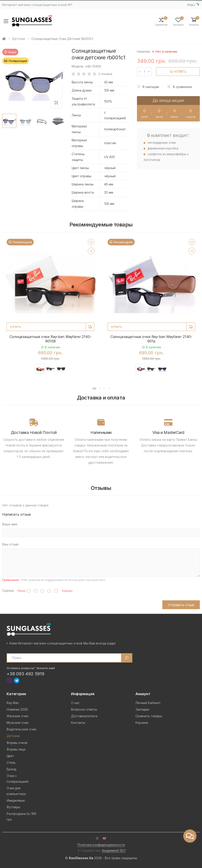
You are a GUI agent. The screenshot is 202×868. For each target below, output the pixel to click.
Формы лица (16, 749)
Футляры (13, 807)
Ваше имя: (10, 524)
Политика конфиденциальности (101, 845)
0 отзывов (105, 74)
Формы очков (17, 743)
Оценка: (8, 591)
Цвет (10, 756)
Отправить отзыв (181, 605)
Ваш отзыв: (11, 544)
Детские (19, 39)
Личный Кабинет (148, 703)
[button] (194, 21)
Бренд (11, 769)
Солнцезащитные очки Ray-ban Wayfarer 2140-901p (151, 339)
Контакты (78, 723)
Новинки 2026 (17, 709)
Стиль (11, 763)
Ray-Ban (13, 703)
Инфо (191, 5)
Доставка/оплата (84, 716)
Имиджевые (16, 800)
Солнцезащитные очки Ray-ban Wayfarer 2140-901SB (50, 339)
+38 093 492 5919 (25, 674)
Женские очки (17, 716)
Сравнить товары (149, 716)
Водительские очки (21, 729)
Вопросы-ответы (84, 709)
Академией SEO (114, 850)
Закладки (142, 709)
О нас (75, 703)
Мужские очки (18, 723)
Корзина (142, 723)
